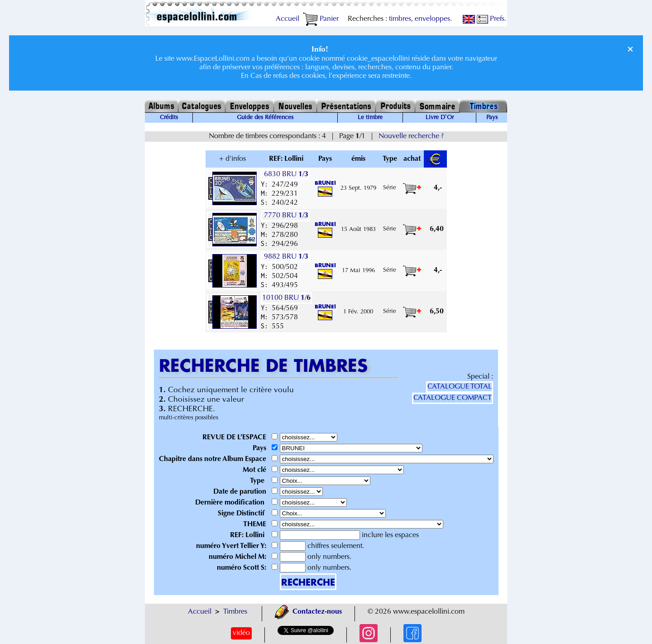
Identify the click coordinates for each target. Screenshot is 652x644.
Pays (492, 118)
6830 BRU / (285, 174)
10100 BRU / (286, 298)
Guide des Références (265, 118)
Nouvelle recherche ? (411, 136)
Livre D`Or (440, 118)
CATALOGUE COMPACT (453, 398)
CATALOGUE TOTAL (460, 387)
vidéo (241, 633)
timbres (400, 19)
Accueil (288, 19)
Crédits (169, 118)
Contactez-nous (308, 612)
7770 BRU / (285, 216)
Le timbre (370, 118)
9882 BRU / (285, 257)
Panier (321, 19)
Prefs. (491, 19)
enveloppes (432, 19)
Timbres (235, 612)
